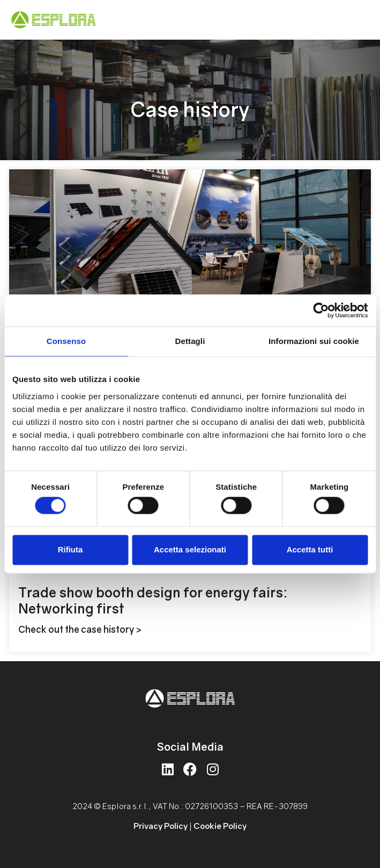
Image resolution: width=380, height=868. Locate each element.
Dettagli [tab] (190, 341)
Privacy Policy (161, 826)
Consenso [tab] (66, 341)
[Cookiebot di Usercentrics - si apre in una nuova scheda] (321, 310)
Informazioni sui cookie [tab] (314, 341)
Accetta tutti (310, 549)
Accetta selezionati (190, 549)
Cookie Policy (220, 826)
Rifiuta (70, 549)
